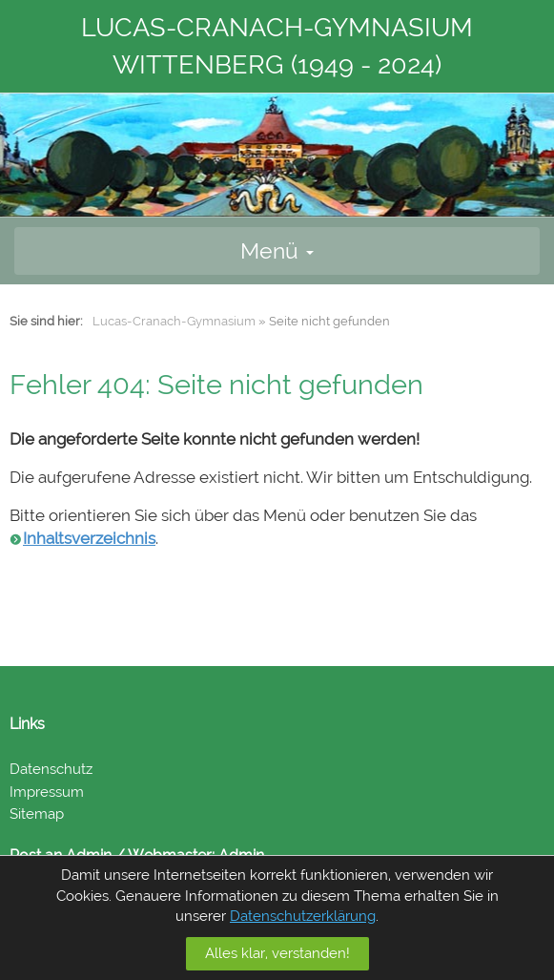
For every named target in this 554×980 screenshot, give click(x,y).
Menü (277, 251)
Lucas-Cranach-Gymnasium (174, 321)
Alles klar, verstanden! (277, 953)
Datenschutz (51, 769)
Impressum (47, 792)
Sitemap (37, 814)
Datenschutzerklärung (303, 916)
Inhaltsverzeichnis (89, 538)
